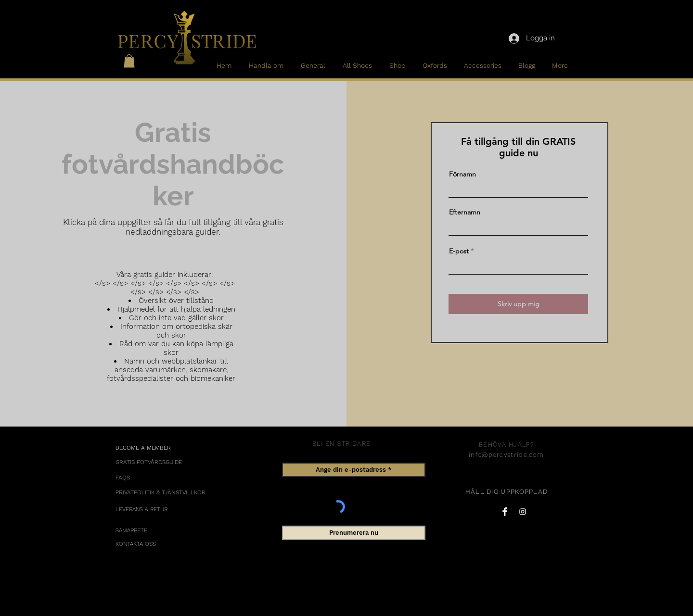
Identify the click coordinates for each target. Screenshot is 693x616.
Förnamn (462, 174)
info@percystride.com (506, 455)
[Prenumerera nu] (354, 533)
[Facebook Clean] (505, 512)
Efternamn (465, 212)
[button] (129, 61)
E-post (459, 251)
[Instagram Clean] (523, 512)
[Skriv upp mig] (518, 304)
